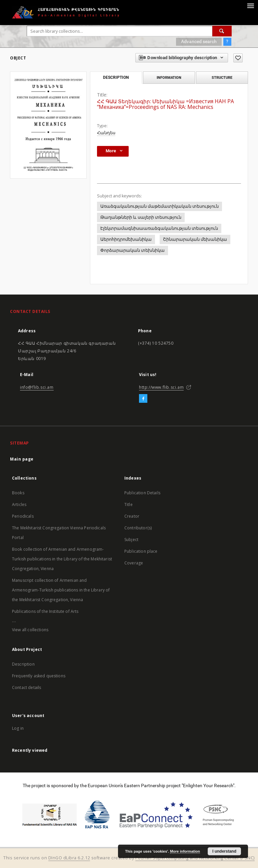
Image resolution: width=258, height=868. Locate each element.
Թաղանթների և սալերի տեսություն (141, 217)
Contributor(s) (138, 528)
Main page (22, 459)
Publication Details (142, 493)
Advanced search (199, 41)
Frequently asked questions (39, 676)
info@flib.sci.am (37, 387)
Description (23, 664)
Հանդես (106, 133)
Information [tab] (169, 77)
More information (185, 851)
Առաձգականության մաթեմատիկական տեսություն (159, 206)
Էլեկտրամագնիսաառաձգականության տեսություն (159, 228)
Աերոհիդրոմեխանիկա (126, 239)
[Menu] (250, 5)
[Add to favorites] (238, 58)
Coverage (134, 563)
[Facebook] (143, 399)
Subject (131, 540)
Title (128, 504)
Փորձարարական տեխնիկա (132, 250)
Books (18, 493)
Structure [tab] (222, 77)
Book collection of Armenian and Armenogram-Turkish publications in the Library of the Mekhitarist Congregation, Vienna (62, 559)
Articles (19, 504)
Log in (18, 728)
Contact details (26, 687)
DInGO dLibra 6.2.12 (69, 858)
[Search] (222, 31)
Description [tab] (116, 77)
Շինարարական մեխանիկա (195, 239)
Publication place (141, 551)
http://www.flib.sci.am (161, 387)
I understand (224, 851)
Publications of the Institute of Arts (45, 611)
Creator (132, 516)
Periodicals (23, 516)
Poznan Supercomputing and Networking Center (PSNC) (195, 858)
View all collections (30, 630)
